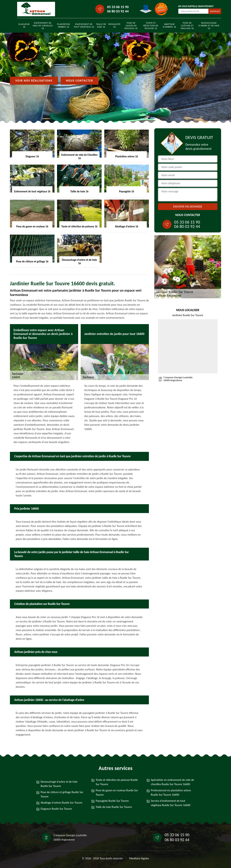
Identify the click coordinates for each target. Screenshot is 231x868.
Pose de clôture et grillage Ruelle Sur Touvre (62, 794)
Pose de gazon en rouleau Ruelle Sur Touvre (117, 792)
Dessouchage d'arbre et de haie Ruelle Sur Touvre (59, 784)
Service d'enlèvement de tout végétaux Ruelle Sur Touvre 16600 (171, 803)
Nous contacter (80, 81)
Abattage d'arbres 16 (169, 25)
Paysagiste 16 (115, 25)
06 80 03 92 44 (118, 11)
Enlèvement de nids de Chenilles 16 (43, 26)
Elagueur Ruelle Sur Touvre (56, 809)
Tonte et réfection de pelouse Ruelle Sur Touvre (117, 782)
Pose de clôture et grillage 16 (187, 26)
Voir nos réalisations (34, 81)
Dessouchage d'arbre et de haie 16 (209, 26)
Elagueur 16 (24, 25)
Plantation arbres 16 (64, 25)
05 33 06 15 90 (118, 7)
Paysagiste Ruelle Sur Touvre (112, 801)
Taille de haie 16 (101, 25)
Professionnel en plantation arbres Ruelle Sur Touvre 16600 (171, 792)
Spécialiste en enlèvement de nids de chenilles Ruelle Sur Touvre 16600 (173, 782)
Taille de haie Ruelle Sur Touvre (114, 807)
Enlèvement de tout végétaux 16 (84, 25)
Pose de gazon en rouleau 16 (131, 26)
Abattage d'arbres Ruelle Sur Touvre (61, 803)
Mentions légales (139, 858)
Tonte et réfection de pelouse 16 (151, 26)
